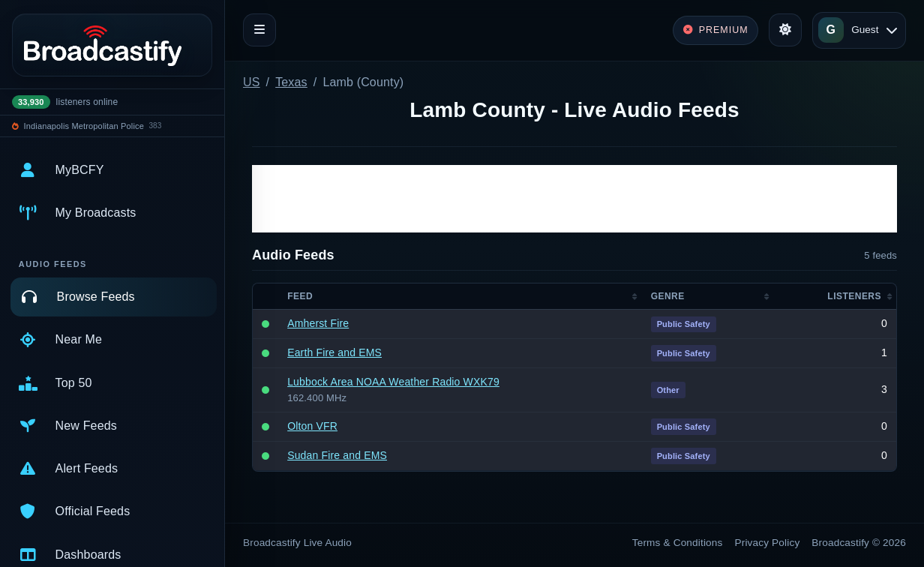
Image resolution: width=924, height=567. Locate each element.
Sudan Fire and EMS (337, 455)
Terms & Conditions (678, 543)
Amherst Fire (318, 323)
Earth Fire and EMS (334, 352)
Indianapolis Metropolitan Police (84, 126)
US (252, 82)
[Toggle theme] (785, 30)
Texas (291, 82)
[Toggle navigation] (259, 30)
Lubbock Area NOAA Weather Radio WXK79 (393, 382)
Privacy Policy (768, 543)
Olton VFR (312, 426)
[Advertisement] (574, 199)
